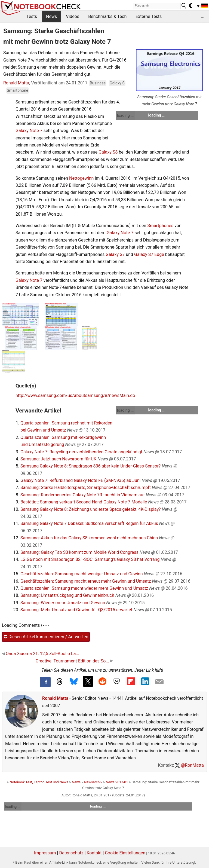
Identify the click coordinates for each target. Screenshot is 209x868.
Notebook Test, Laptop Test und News (39, 782)
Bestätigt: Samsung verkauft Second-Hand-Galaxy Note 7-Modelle (84, 502)
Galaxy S (117, 83)
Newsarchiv (93, 782)
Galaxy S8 (108, 152)
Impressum (45, 853)
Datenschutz (71, 853)
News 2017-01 (117, 782)
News (51, 16)
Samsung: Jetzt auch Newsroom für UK (58, 459)
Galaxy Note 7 (29, 131)
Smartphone (18, 91)
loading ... (125, 115)
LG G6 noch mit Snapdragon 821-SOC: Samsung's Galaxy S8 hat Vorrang (90, 559)
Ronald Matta (16, 83)
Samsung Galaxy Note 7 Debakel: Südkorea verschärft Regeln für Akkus (89, 523)
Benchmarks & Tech (107, 16)
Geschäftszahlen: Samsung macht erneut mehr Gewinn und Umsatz (86, 581)
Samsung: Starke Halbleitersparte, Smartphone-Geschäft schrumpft (86, 488)
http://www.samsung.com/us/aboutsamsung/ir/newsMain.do (75, 395)
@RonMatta (189, 765)
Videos (73, 16)
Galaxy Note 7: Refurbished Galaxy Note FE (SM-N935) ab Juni (80, 480)
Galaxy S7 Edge (149, 254)
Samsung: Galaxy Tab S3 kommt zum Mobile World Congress (79, 552)
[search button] (184, 6)
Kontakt (94, 853)
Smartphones (160, 226)
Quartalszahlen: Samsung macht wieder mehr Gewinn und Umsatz (84, 588)
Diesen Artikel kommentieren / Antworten (46, 637)
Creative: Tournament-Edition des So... (74, 661)
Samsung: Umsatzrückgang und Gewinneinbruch (67, 595)
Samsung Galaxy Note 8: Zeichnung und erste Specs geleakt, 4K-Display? (91, 509)
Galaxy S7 (115, 254)
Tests (32, 16)
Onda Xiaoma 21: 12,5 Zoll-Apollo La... (41, 654)
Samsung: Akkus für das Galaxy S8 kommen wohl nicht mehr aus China (89, 538)
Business (98, 83)
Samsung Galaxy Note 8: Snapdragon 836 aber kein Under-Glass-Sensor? (90, 466)
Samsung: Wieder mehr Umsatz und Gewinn (63, 603)
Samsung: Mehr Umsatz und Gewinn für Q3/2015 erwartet (76, 610)
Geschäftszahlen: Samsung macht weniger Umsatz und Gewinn (82, 574)
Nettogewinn (81, 178)
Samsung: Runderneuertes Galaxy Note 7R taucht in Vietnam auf (83, 495)
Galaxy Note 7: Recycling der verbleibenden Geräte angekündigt (81, 452)
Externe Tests (149, 16)
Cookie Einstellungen (125, 853)
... (203, 16)
